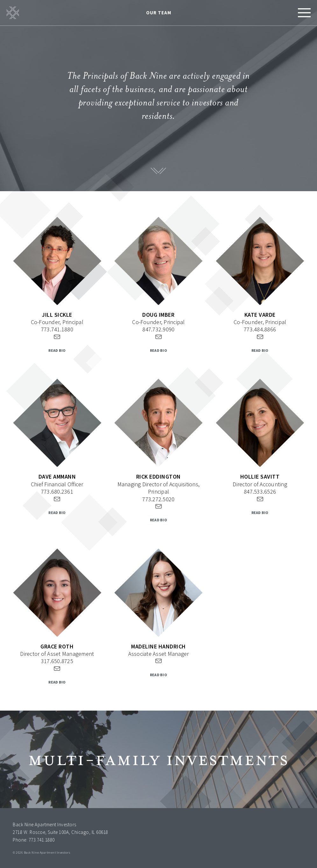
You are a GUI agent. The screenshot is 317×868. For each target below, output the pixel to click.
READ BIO (57, 351)
